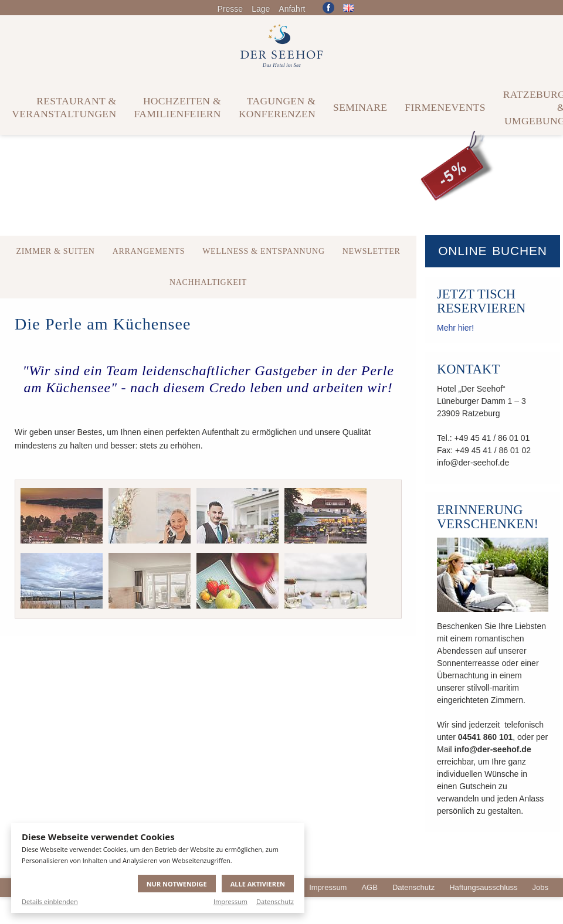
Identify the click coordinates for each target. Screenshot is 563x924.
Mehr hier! (455, 328)
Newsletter (372, 251)
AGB (369, 887)
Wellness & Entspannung (264, 251)
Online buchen (493, 251)
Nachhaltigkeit (208, 282)
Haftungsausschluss (483, 887)
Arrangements (149, 251)
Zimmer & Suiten (55, 251)
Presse (230, 9)
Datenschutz (275, 901)
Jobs (540, 887)
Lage (261, 9)
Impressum (230, 901)
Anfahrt (292, 9)
